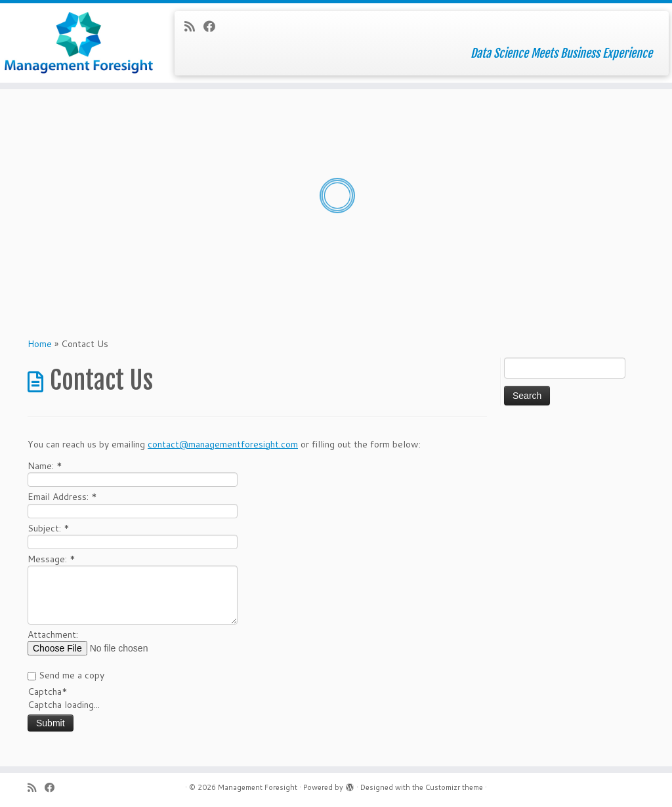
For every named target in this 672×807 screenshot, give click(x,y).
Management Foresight (258, 787)
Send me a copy (72, 675)
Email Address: (62, 497)
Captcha (48, 692)
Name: (45, 466)
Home (40, 344)
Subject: (49, 528)
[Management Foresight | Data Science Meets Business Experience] (79, 43)
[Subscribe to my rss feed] (194, 26)
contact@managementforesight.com (223, 444)
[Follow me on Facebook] (214, 26)
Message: (52, 559)
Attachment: (53, 634)
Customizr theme (454, 787)
